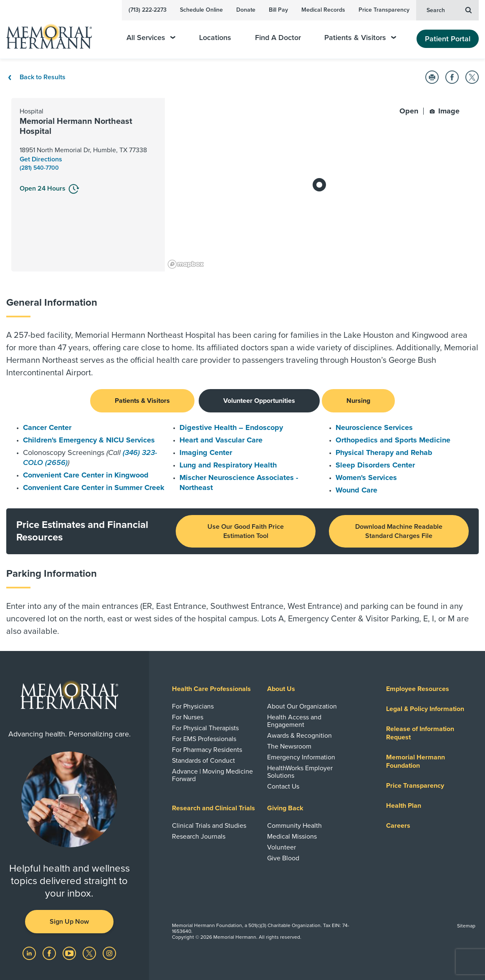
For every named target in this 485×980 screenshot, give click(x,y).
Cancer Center (47, 427)
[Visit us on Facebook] (50, 953)
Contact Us (283, 787)
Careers (398, 826)
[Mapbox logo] (186, 264)
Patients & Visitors (360, 38)
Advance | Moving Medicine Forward (212, 775)
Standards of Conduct (203, 761)
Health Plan (404, 806)
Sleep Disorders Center (375, 465)
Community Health (294, 826)
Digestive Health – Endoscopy (231, 427)
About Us (281, 689)
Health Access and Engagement (294, 721)
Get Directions (41, 159)
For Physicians (193, 706)
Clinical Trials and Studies (209, 826)
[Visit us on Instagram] (109, 953)
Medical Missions (292, 837)
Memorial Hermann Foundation (416, 761)
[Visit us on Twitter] (90, 953)
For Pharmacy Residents (207, 750)
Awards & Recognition (299, 736)
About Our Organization (302, 706)
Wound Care (356, 490)
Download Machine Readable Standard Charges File (399, 531)
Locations (215, 38)
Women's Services (366, 477)
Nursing (358, 401)
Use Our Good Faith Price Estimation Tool (246, 531)
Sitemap (466, 926)
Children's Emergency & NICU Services (89, 440)
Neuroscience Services (374, 427)
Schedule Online (201, 10)
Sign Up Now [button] (69, 922)
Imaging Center (206, 452)
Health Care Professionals (211, 689)
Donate (246, 10)
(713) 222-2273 (148, 10)
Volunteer (282, 847)
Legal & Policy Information (425, 709)
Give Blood (283, 858)
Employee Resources (418, 689)
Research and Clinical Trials (213, 808)
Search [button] (449, 10)
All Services (151, 38)
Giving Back (285, 808)
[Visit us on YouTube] (70, 953)
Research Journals (199, 837)
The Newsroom (289, 746)
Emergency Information (301, 757)
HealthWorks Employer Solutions (300, 772)
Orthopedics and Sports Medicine (393, 440)
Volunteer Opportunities (259, 401)
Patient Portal (448, 39)
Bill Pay (278, 10)
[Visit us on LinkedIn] (30, 953)
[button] (432, 77)
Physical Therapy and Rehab (384, 452)
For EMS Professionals (204, 739)
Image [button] (445, 111)
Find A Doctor (278, 38)
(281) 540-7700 (39, 168)
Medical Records (323, 10)
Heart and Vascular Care (221, 440)
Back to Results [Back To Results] (36, 77)
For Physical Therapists (205, 728)
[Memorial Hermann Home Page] (55, 33)
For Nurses (188, 717)
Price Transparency (384, 10)
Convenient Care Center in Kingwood (86, 475)
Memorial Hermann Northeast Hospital (76, 126)
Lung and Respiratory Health (228, 465)
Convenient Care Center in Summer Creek (94, 487)
